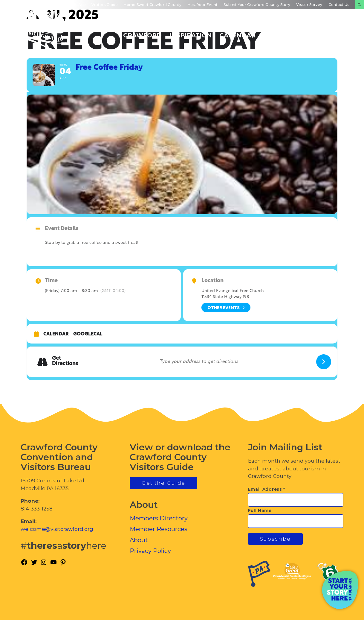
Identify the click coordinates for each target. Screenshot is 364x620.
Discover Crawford (142, 32)
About (139, 540)
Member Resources (159, 529)
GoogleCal (88, 334)
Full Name (260, 510)
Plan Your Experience (330, 32)
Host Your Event (203, 5)
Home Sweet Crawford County (153, 5)
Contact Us (339, 5)
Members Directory (159, 518)
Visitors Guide (105, 5)
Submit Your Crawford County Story (257, 5)
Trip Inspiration (191, 32)
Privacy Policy (150, 551)
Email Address (267, 489)
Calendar (56, 334)
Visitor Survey (309, 5)
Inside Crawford (282, 32)
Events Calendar (237, 32)
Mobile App (75, 5)
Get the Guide (163, 483)
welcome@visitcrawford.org (57, 529)
